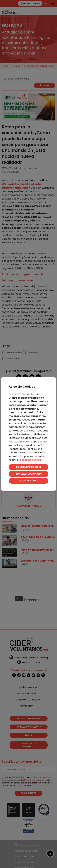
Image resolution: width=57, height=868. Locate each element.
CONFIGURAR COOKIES (28, 467)
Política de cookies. (30, 460)
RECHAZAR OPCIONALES (29, 474)
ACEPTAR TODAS (29, 481)
